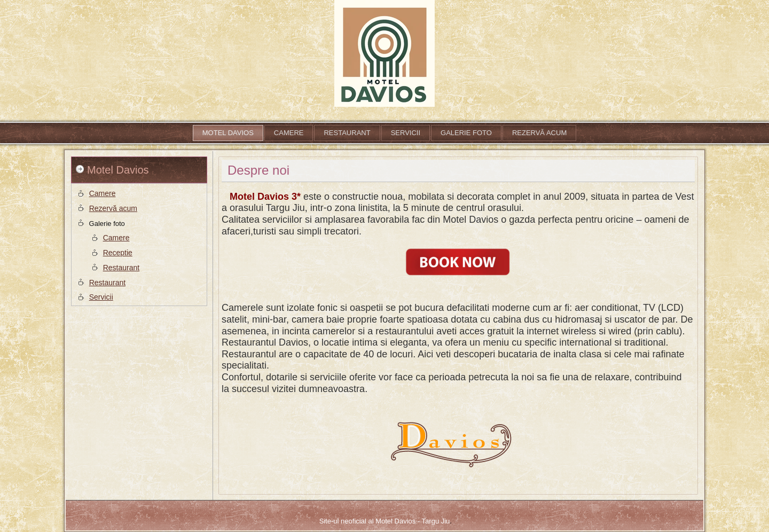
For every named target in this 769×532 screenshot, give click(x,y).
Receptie (118, 253)
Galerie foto (466, 133)
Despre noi (258, 170)
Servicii (406, 133)
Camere (289, 133)
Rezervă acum (539, 133)
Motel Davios (228, 133)
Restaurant (347, 133)
